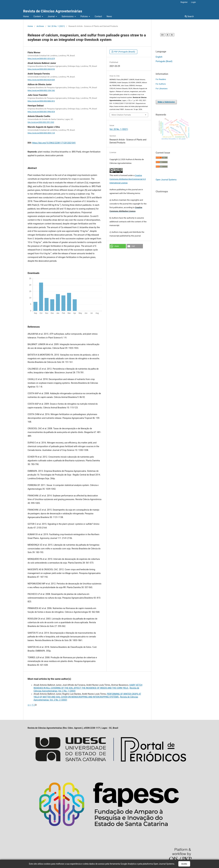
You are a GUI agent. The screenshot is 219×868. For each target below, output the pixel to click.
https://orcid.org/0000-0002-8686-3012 (41, 101)
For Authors (161, 84)
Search (189, 16)
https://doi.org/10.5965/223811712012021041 (54, 143)
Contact (98, 16)
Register (184, 2)
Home (26, 16)
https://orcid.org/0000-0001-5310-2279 (41, 59)
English (159, 57)
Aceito (184, 864)
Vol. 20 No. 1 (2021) (56, 26)
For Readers (161, 79)
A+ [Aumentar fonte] (163, 35)
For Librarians (162, 89)
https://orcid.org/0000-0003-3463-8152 (41, 69)
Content (37, 16)
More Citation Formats (121, 115)
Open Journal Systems (166, 180)
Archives (40, 26)
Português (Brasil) (164, 61)
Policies (84, 16)
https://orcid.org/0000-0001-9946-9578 (41, 112)
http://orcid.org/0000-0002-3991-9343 (41, 122)
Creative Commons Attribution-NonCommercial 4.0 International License (128, 179)
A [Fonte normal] (168, 35)
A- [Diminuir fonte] (172, 35)
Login (193, 2)
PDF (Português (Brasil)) (124, 52)
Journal (51, 16)
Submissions (68, 16)
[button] (118, 246)
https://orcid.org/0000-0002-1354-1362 (41, 90)
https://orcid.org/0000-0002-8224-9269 (41, 80)
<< (29, 705)
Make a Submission (166, 102)
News (109, 16)
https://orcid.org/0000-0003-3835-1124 (41, 133)
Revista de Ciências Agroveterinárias (53, 11)
